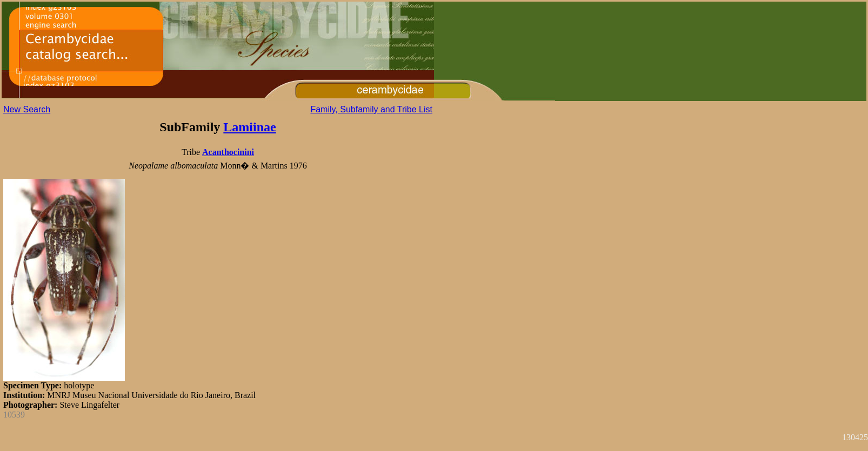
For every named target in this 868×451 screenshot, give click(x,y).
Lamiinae (249, 127)
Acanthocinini (228, 152)
